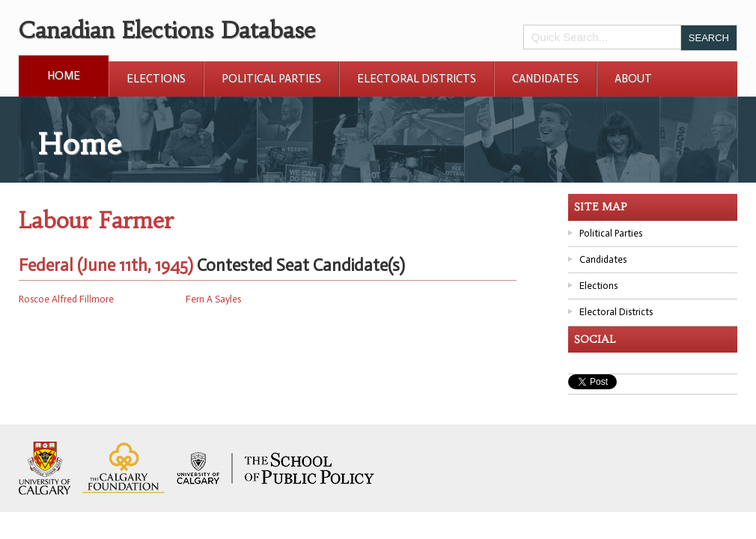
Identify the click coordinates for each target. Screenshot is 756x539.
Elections (156, 79)
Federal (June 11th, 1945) (106, 265)
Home (64, 76)
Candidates (545, 79)
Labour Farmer (96, 220)
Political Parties (271, 79)
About (633, 79)
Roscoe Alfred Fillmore (66, 299)
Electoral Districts (417, 79)
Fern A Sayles (213, 299)
